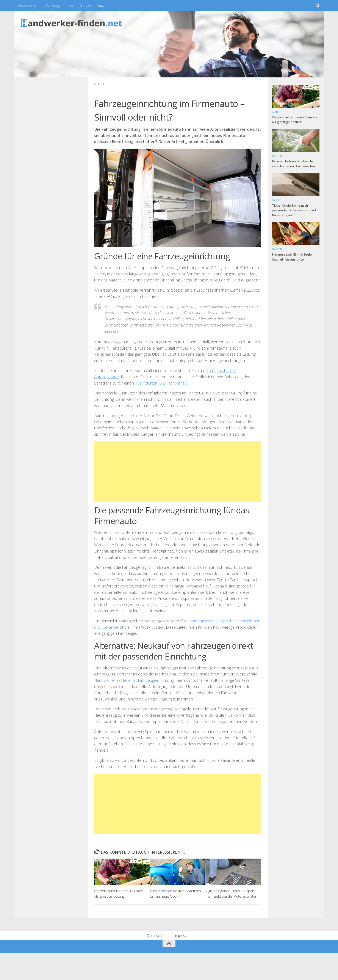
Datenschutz (157, 936)
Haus (70, 5)
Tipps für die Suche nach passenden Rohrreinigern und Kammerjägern (294, 210)
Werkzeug (52, 5)
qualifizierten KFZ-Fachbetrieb (161, 383)
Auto (100, 5)
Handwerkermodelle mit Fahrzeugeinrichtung (134, 680)
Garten (85, 5)
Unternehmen (28, 5)
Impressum (183, 936)
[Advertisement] (178, 471)
